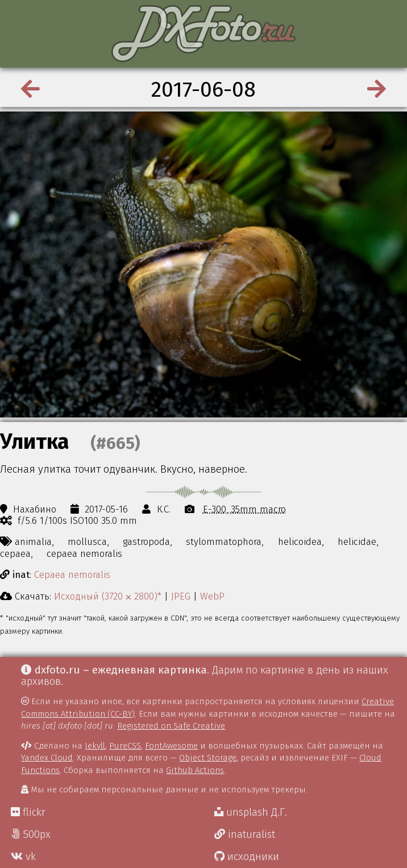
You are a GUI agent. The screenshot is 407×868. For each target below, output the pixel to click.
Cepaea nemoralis (72, 574)
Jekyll (95, 746)
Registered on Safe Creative (171, 726)
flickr (28, 812)
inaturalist (245, 834)
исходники (247, 857)
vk (23, 857)
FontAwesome (171, 746)
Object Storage (208, 758)
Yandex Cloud (47, 758)
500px (31, 834)
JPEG (181, 596)
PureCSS (125, 746)
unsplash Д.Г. (251, 812)
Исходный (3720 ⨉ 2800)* (108, 596)
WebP (212, 596)
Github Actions (195, 770)
